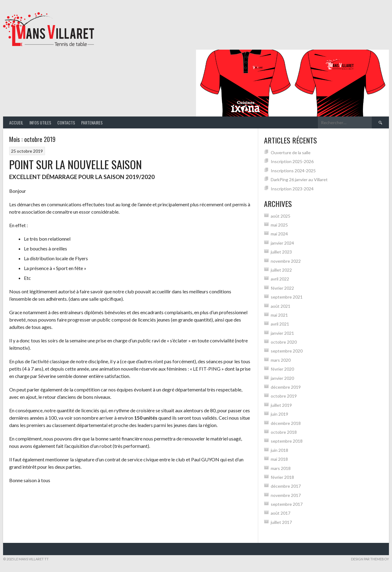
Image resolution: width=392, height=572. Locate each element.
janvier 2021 (282, 333)
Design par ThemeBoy (370, 559)
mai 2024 (279, 234)
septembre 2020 (287, 351)
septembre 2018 (287, 441)
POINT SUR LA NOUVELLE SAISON (75, 164)
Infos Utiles (40, 122)
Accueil (16, 122)
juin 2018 (279, 450)
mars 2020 (281, 360)
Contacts (66, 122)
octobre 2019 (284, 396)
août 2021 (281, 306)
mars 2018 (281, 468)
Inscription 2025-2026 (292, 161)
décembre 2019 (286, 387)
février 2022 (282, 288)
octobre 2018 (284, 432)
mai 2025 (279, 225)
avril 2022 (280, 279)
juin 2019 (279, 414)
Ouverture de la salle (291, 153)
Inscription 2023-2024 (292, 189)
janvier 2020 (282, 378)
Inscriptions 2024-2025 (293, 171)
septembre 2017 (287, 504)
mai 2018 (279, 459)
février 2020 (282, 369)
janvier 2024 (282, 243)
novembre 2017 (286, 495)
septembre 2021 (287, 297)
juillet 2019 (281, 405)
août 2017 (281, 513)
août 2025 (281, 216)
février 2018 (282, 477)
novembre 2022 (286, 261)
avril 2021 (280, 324)
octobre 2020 (284, 342)
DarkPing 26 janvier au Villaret (299, 179)
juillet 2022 (281, 270)
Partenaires (92, 122)
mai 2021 (279, 315)
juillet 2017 (281, 522)
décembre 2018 (286, 423)
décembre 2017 (286, 486)
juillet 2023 (281, 252)
